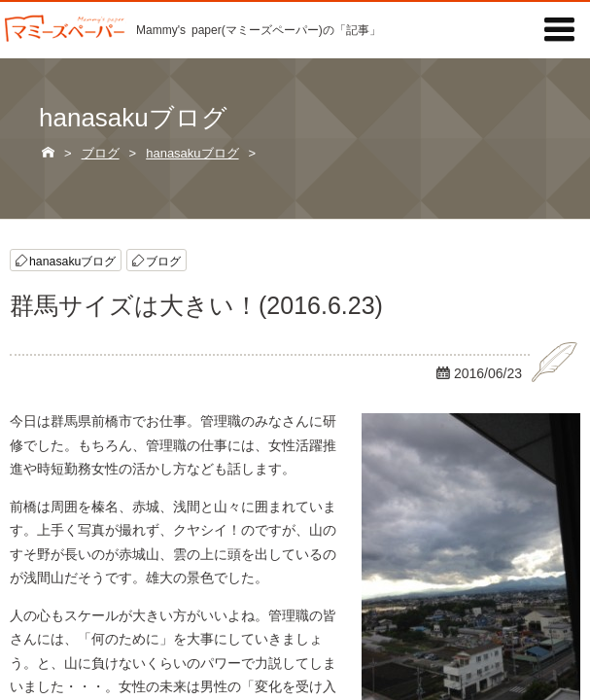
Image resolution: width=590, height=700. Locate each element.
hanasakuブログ (72, 260)
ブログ (163, 260)
